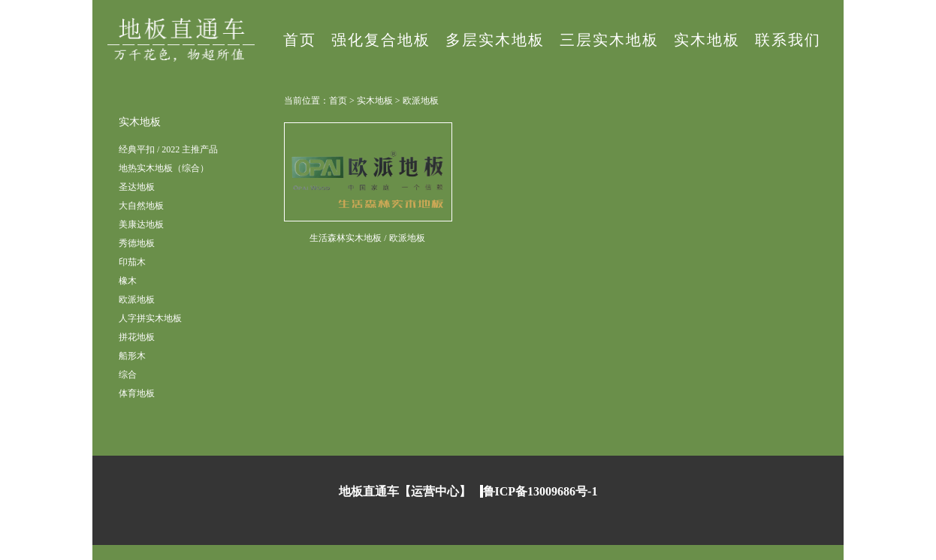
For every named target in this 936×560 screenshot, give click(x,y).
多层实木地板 (495, 40)
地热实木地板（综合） (164, 168)
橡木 (128, 281)
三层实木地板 (609, 40)
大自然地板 (141, 206)
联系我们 (788, 40)
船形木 (132, 356)
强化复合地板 (381, 40)
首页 (300, 40)
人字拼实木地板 (150, 318)
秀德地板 (137, 243)
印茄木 (132, 262)
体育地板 (137, 393)
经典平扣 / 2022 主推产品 (168, 149)
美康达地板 (141, 224)
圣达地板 (137, 187)
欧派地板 (137, 300)
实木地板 (707, 40)
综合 (128, 375)
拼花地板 (137, 337)
